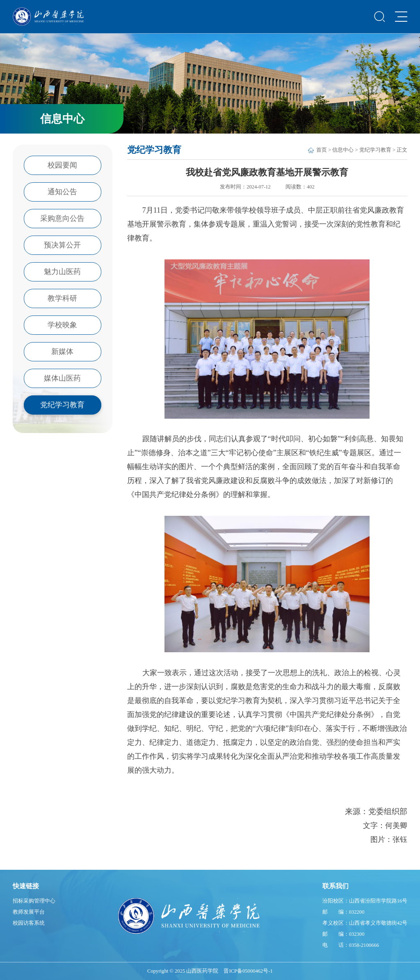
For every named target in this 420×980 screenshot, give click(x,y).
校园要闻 (62, 165)
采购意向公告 (62, 218)
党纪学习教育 (62, 405)
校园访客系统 (29, 923)
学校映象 (62, 325)
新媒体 (62, 352)
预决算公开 (62, 245)
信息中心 (343, 150)
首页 (322, 150)
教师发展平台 (29, 912)
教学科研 (62, 298)
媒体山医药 (62, 378)
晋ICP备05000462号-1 (248, 971)
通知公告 (62, 192)
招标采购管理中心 (34, 901)
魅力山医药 (62, 272)
